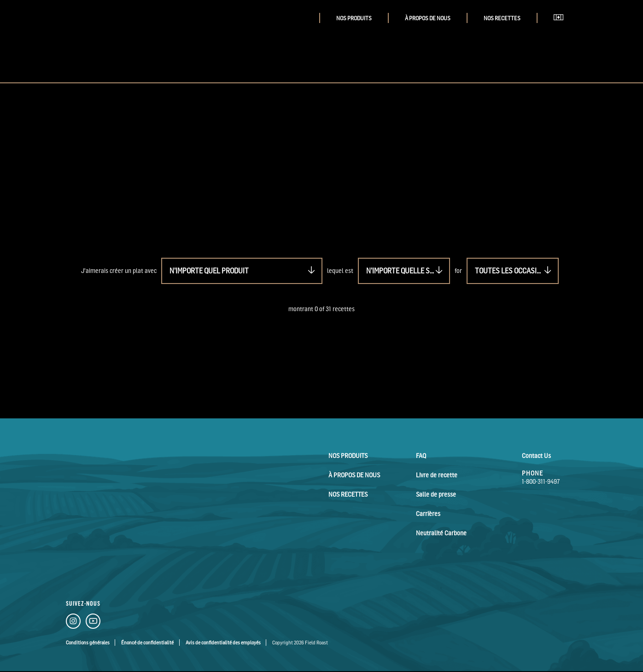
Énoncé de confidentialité (147, 643)
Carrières (428, 513)
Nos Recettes (502, 18)
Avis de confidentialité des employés (223, 643)
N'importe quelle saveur (408, 271)
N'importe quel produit (209, 271)
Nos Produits (354, 18)
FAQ (421, 455)
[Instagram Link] (73, 623)
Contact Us (536, 455)
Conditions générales (88, 643)
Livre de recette (437, 475)
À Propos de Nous (428, 18)
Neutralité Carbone (441, 533)
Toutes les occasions (512, 271)
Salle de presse (436, 494)
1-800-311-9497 (541, 481)
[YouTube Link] (93, 623)
